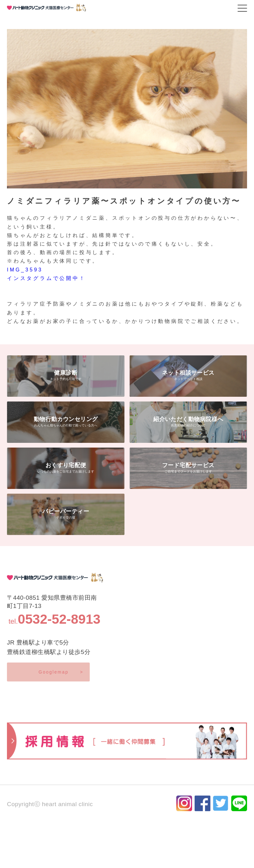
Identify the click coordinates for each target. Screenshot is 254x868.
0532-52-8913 (59, 619)
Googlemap (61, 672)
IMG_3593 (25, 270)
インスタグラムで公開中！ (46, 278)
